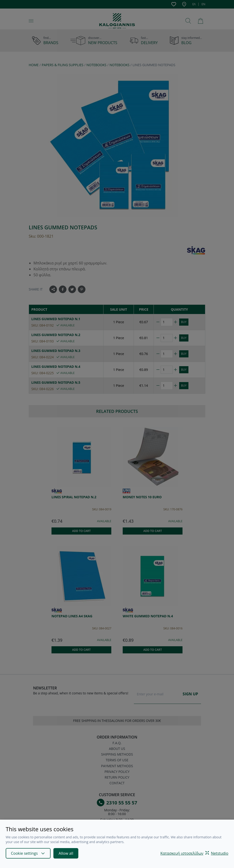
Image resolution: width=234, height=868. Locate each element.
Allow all (66, 853)
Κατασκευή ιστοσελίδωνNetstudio (194, 853)
